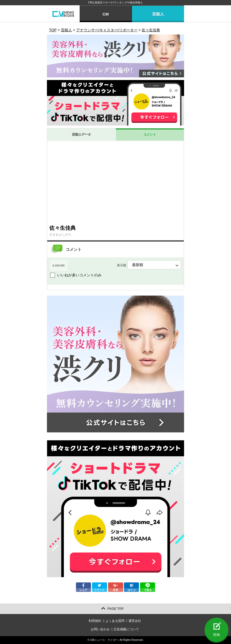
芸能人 (158, 14)
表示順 (149, 265)
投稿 (216, 635)
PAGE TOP (116, 609)
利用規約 (95, 621)
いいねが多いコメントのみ (79, 275)
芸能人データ (81, 134)
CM (106, 14)
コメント (150, 134)
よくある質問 (115, 621)
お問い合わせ (100, 629)
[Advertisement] (115, 183)
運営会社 (135, 621)
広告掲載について (126, 629)
